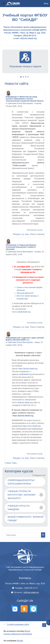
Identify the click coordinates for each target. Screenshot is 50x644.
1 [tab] (21, 77)
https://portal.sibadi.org (28, 369)
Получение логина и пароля (25, 66)
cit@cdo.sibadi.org (25, 402)
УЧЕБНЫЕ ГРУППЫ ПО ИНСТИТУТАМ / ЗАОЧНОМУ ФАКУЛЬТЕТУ (22, 495)
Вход (46, 3)
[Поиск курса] (23, 535)
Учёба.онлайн (19, 165)
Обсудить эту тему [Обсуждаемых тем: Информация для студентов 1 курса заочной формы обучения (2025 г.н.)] (21, 458)
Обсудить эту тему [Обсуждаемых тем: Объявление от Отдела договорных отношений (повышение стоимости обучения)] (21, 327)
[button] (44, 625)
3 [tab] (26, 77)
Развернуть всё (39, 475)
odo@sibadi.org (24, 312)
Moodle (20, 641)
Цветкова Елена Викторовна (20, 103)
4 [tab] (28, 77)
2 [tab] (23, 77)
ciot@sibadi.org (25, 374)
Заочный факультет (25, 293)
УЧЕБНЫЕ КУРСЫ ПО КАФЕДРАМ (19, 508)
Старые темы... (11, 463)
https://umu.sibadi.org (32, 426)
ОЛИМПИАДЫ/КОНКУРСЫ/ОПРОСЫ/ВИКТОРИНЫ (21, 482)
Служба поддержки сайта (16, 624)
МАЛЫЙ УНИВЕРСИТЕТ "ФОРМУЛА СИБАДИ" (26, 519)
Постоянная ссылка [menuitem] (35, 230)
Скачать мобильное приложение (18, 634)
